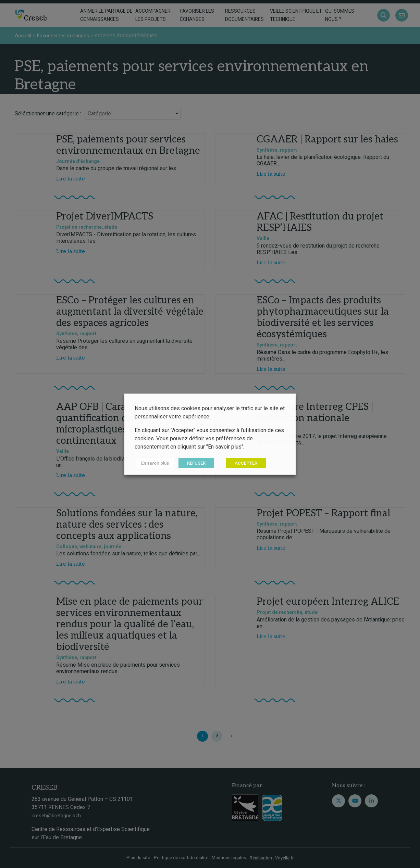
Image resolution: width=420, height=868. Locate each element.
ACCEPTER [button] (244, 463)
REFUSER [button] (194, 463)
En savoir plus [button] (154, 463)
